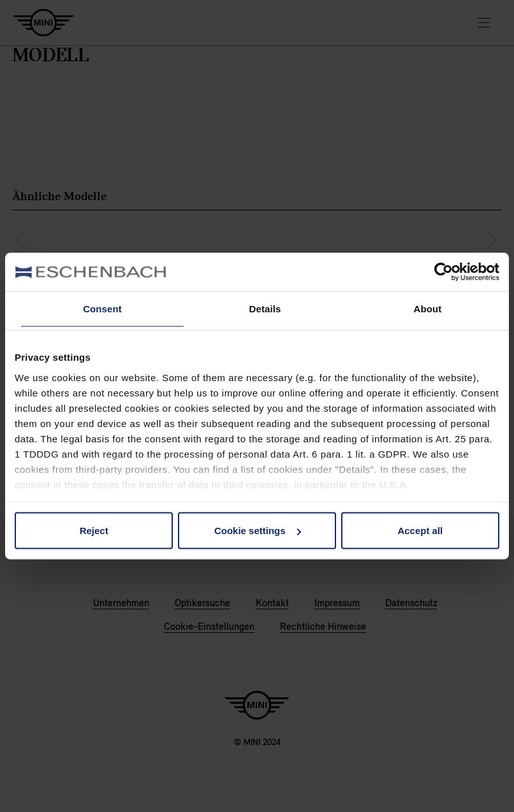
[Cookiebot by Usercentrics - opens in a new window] (444, 272)
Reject (94, 531)
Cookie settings (258, 531)
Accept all (420, 531)
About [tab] (428, 309)
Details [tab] (265, 309)
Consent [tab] (102, 309)
